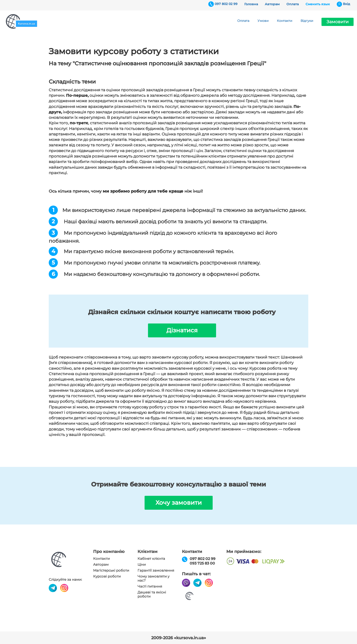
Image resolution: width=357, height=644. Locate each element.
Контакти (285, 21)
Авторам (272, 4)
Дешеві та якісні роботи (152, 594)
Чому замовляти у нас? (153, 578)
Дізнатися (182, 330)
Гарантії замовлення (156, 570)
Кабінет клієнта (151, 559)
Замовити (338, 22)
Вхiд (347, 4)
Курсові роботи (107, 576)
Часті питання (150, 586)
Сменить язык (318, 4)
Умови (263, 21)
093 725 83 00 (202, 563)
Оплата (293, 4)
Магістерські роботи (111, 570)
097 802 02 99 (226, 4)
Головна (251, 4)
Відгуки (307, 21)
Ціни (142, 565)
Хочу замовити (179, 503)
